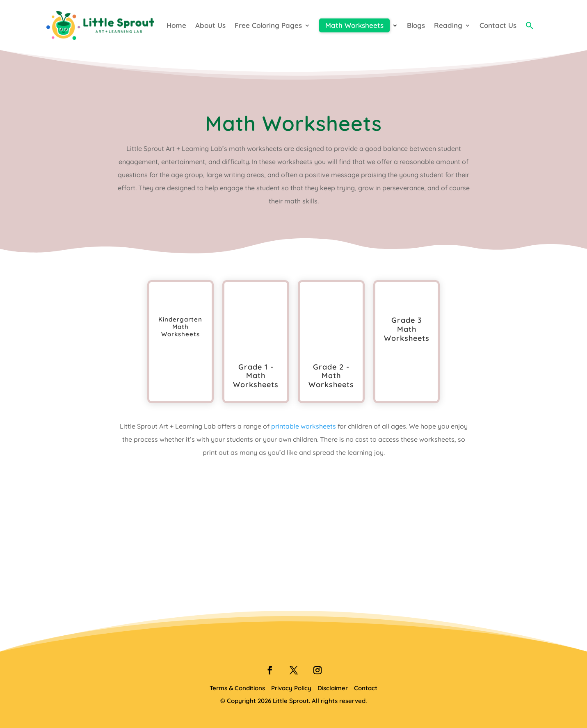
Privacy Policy (291, 688)
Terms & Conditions (237, 688)
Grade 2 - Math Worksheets (331, 376)
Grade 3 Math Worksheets (407, 329)
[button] (530, 25)
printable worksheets (304, 426)
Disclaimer (333, 688)
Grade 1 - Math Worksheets (256, 376)
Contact (366, 688)
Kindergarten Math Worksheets (180, 327)
